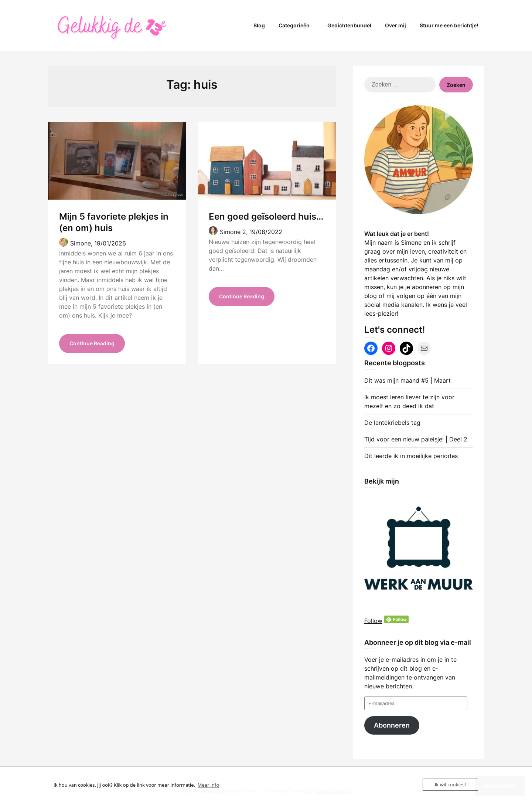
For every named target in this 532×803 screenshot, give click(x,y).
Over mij (395, 25)
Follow (373, 621)
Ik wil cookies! (451, 785)
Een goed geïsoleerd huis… (266, 216)
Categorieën (294, 25)
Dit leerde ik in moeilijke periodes (411, 456)
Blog (259, 25)
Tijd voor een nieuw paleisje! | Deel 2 (416, 439)
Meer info (208, 785)
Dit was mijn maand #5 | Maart (407, 380)
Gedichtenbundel (349, 25)
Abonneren (392, 725)
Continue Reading (92, 344)
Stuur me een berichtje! (449, 25)
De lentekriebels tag (392, 423)
